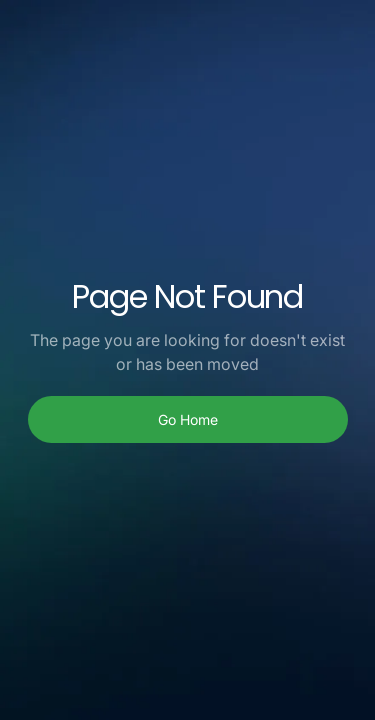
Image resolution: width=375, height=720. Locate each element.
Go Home (188, 419)
